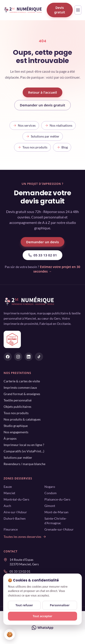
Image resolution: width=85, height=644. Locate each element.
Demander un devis (42, 242)
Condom (51, 493)
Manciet (9, 493)
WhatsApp (43, 628)
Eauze (8, 487)
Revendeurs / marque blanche (24, 464)
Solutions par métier (43, 136)
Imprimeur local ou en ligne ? (24, 445)
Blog (62, 147)
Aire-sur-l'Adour (15, 512)
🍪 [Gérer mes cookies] (10, 634)
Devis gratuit (60, 10)
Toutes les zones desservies (25, 537)
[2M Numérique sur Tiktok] (39, 357)
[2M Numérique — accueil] (23, 10)
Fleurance (11, 529)
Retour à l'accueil (42, 92)
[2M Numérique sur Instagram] (18, 357)
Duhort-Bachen (15, 518)
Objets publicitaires (17, 407)
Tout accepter (42, 616)
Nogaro (50, 487)
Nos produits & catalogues (22, 419)
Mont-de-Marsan (56, 512)
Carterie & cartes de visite (22, 381)
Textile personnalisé (18, 400)
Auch (7, 506)
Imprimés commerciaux (20, 387)
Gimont (50, 506)
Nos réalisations (58, 125)
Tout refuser (24, 605)
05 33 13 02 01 (43, 255)
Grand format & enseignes (22, 394)
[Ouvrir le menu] (78, 10)
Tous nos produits (32, 147)
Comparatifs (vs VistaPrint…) (24, 451)
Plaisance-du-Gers (57, 499)
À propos (10, 438)
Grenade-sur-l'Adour (59, 529)
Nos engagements (16, 432)
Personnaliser (60, 605)
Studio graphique (16, 426)
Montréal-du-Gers (16, 499)
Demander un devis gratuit (43, 105)
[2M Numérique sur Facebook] (8, 357)
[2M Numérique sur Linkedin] (29, 357)
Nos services (24, 125)
